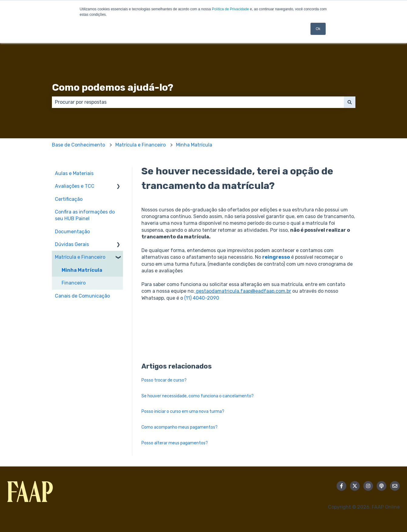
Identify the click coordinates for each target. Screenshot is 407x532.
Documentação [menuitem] (72, 232)
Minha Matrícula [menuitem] (82, 270)
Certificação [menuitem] (69, 199)
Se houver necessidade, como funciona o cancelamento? (198, 396)
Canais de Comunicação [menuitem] (82, 296)
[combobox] (198, 102)
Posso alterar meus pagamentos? (175, 443)
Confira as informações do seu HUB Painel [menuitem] (85, 215)
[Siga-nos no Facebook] (341, 486)
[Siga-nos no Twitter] (355, 486)
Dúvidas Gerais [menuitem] (72, 244)
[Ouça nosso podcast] (382, 486)
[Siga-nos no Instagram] (368, 486)
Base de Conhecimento (78, 145)
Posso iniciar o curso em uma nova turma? (183, 411)
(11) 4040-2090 (202, 298)
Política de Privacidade (230, 9)
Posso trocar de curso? (164, 380)
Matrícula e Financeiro (141, 145)
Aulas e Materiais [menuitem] (74, 173)
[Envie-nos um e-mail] (395, 486)
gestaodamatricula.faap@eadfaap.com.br (243, 291)
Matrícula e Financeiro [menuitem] (80, 257)
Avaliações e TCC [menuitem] (75, 186)
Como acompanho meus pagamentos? (180, 427)
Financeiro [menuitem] (74, 283)
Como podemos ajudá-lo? (113, 87)
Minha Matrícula (194, 145)
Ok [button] (318, 29)
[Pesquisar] (350, 102)
